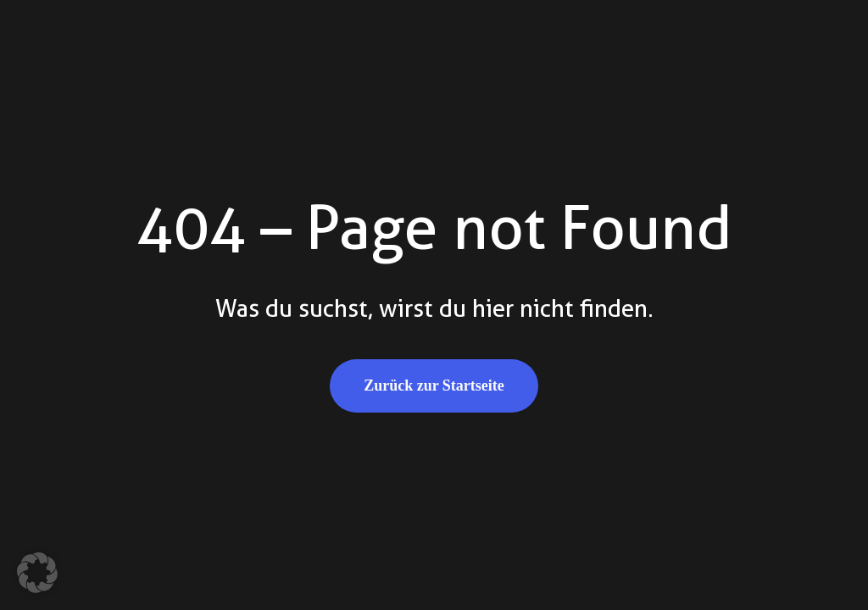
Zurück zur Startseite (434, 385)
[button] (37, 573)
